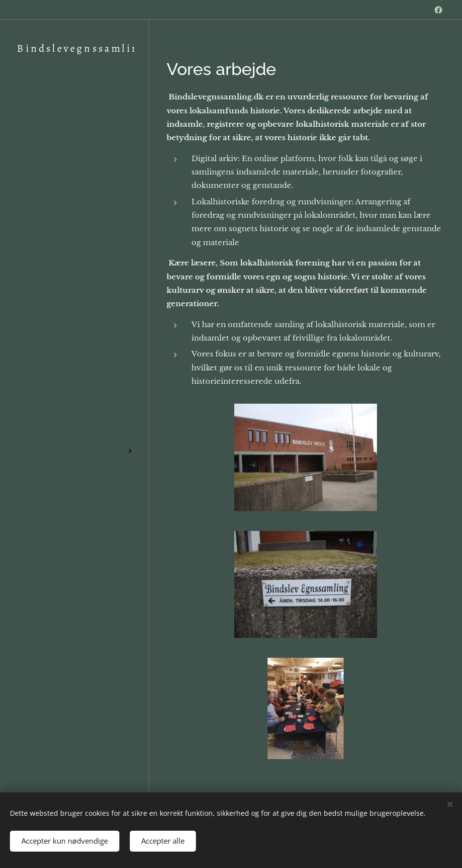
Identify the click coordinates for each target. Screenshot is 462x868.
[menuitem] (75, 366)
